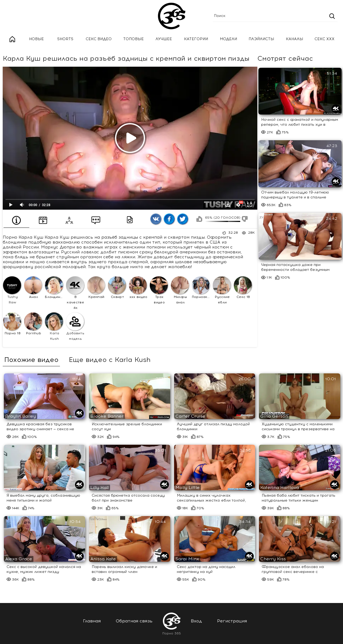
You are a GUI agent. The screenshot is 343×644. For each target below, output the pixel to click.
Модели (228, 39)
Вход (196, 621)
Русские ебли (222, 290)
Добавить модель (75, 327)
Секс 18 (243, 288)
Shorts (65, 39)
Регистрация (232, 621)
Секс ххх (325, 39)
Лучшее (164, 39)
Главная (12, 39)
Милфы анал (180, 290)
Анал (33, 288)
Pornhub (33, 324)
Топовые (133, 39)
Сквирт (117, 288)
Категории (196, 39)
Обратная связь (134, 621)
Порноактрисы (202, 288)
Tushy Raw (12, 290)
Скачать (228, 205)
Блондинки (55, 288)
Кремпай (96, 288)
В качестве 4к (75, 293)
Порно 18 (12, 324)
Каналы (294, 39)
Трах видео (159, 290)
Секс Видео (99, 39)
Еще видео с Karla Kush (110, 360)
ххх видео (138, 288)
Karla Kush (54, 327)
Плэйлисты (261, 39)
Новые (36, 39)
